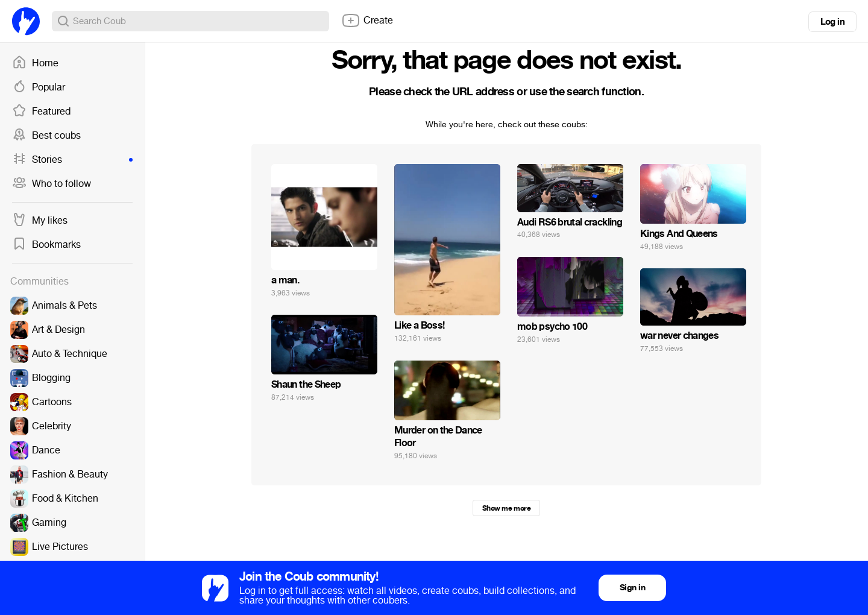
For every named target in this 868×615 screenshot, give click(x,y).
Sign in (632, 588)
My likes (40, 221)
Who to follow (52, 184)
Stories (72, 160)
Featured (41, 112)
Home (35, 63)
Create (367, 20)
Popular (39, 87)
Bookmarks (46, 245)
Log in (832, 22)
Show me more (506, 508)
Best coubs (46, 136)
